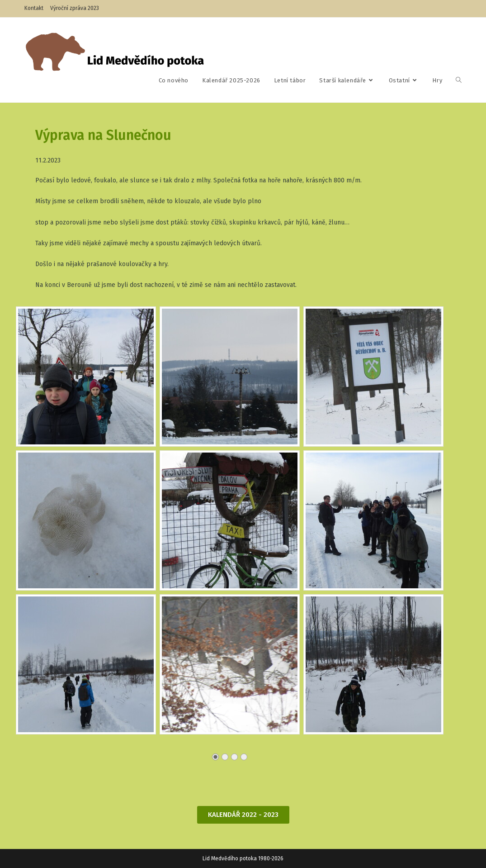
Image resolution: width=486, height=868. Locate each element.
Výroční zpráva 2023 (75, 8)
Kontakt (34, 8)
